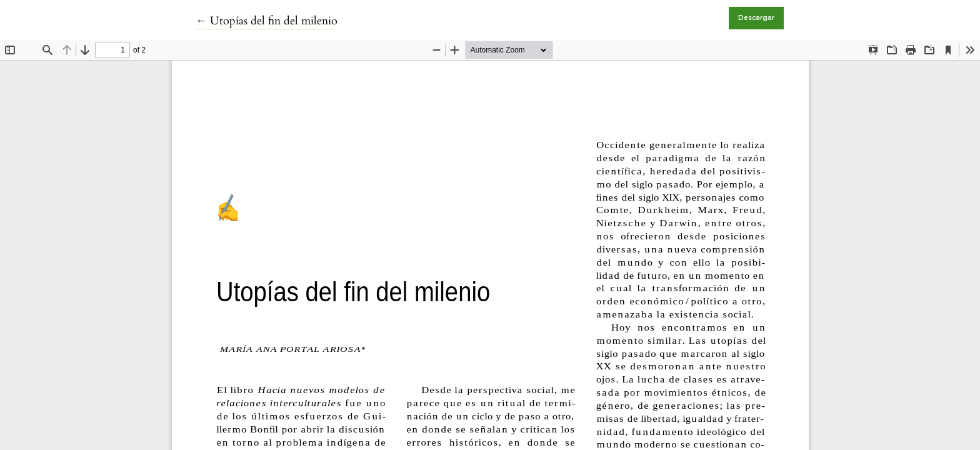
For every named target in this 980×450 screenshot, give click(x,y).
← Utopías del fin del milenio (267, 21)
